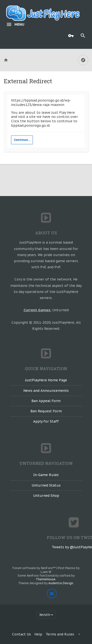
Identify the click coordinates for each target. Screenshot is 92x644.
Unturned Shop (46, 496)
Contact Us (21, 634)
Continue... (22, 140)
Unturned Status (46, 485)
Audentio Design (61, 583)
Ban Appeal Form (46, 401)
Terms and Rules (60, 634)
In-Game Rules (46, 475)
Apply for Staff (46, 421)
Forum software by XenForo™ (34, 568)
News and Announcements (46, 391)
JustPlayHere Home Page (46, 380)
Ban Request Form (46, 411)
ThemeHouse (46, 579)
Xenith (45, 615)
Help (38, 634)
